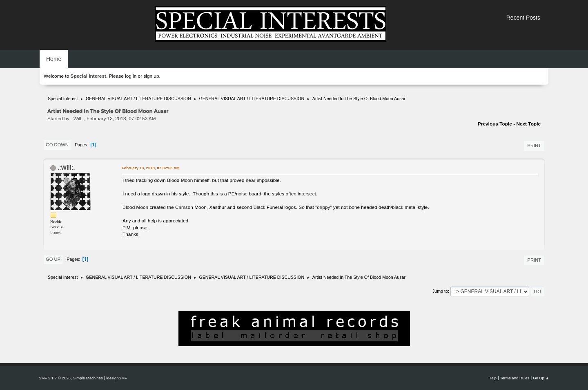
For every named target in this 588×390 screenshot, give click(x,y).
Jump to (440, 291)
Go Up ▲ (541, 378)
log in (131, 76)
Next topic (528, 124)
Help (492, 378)
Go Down (57, 145)
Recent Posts (523, 18)
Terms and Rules (515, 378)
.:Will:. (66, 168)
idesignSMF (117, 378)
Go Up (53, 259)
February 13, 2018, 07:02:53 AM (151, 168)
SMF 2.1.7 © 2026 (55, 378)
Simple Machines (88, 378)
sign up (151, 76)
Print (534, 146)
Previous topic (495, 124)
